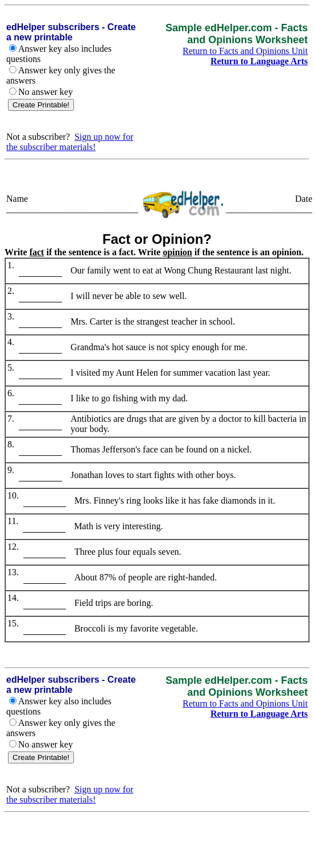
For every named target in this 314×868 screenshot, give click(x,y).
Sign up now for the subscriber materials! (70, 142)
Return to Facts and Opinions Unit (245, 51)
